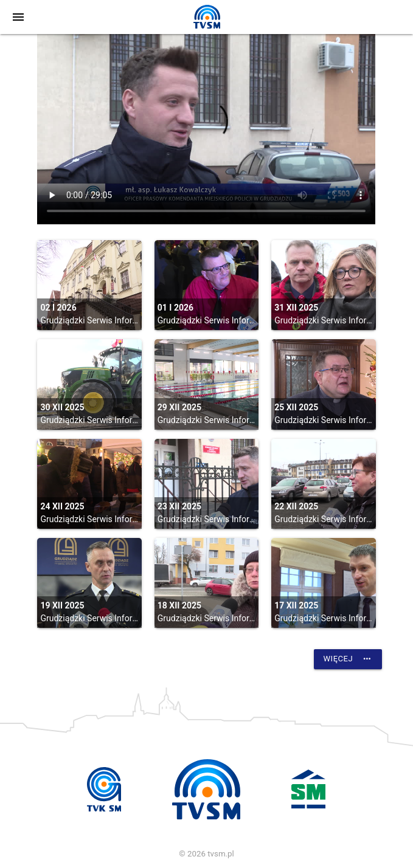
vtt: (206, 129)
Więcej (348, 659)
